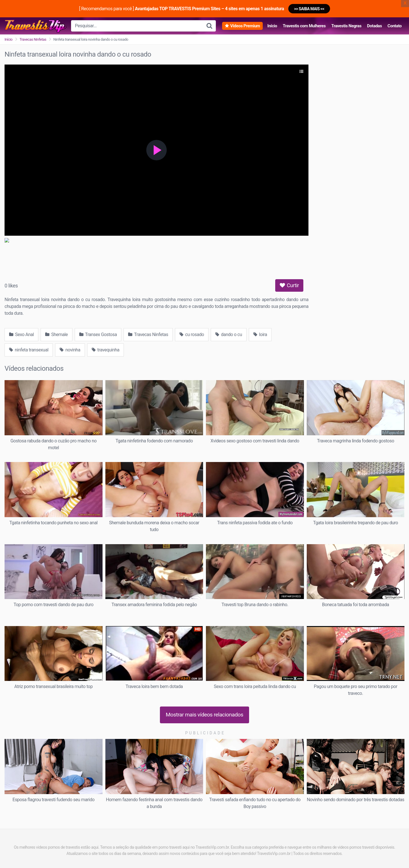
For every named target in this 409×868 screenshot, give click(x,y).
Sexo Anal (21, 334)
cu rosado (192, 334)
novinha (70, 350)
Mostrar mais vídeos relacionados (205, 715)
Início (272, 26)
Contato (395, 26)
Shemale (56, 334)
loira (260, 334)
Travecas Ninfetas (33, 39)
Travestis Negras (346, 26)
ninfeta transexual (29, 350)
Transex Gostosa (98, 334)
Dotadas (374, 26)
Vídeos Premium (245, 26)
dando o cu (229, 334)
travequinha (106, 350)
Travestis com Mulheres (304, 26)
